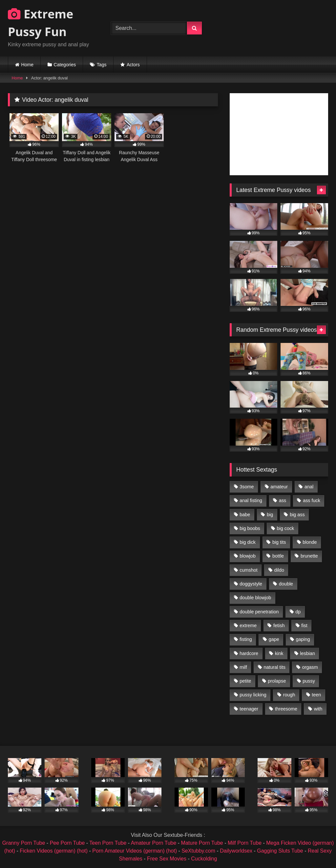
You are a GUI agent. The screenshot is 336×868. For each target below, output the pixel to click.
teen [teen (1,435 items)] (316, 695)
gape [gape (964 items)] (274, 639)
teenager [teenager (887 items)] (249, 709)
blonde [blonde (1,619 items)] (310, 542)
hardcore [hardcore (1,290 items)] (249, 653)
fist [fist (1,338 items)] (304, 625)
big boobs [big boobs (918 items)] (250, 528)
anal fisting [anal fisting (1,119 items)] (251, 500)
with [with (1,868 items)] (318, 709)
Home (27, 65)
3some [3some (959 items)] (247, 487)
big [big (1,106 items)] (270, 515)
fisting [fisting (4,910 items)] (246, 639)
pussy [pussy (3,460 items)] (309, 681)
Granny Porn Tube (24, 843)
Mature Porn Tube (202, 843)
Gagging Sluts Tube (280, 851)
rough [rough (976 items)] (289, 695)
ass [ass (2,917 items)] (283, 500)
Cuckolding (204, 859)
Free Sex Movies (167, 859)
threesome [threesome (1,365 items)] (286, 709)
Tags (102, 65)
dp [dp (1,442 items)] (298, 612)
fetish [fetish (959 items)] (279, 625)
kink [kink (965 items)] (279, 653)
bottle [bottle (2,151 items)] (278, 556)
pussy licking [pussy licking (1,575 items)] (253, 695)
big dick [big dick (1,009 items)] (248, 542)
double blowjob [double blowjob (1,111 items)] (255, 598)
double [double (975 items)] (286, 584)
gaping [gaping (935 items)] (303, 639)
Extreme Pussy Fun (41, 23)
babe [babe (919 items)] (245, 515)
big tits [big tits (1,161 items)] (279, 542)
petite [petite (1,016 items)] (245, 681)
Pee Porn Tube (67, 843)
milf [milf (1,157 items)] (243, 667)
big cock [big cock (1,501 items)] (286, 528)
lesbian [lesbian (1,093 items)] (307, 653)
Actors (133, 65)
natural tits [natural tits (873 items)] (274, 667)
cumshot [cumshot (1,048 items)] (248, 570)
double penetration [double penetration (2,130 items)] (259, 612)
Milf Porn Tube (245, 843)
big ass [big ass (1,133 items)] (297, 515)
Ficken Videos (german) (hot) (54, 851)
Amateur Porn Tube (154, 843)
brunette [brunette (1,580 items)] (309, 556)
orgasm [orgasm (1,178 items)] (310, 667)
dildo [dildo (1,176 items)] (279, 570)
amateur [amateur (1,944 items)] (279, 487)
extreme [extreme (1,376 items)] (248, 625)
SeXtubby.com (199, 851)
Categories (65, 65)
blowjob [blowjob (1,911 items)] (248, 556)
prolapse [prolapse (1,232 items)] (277, 681)
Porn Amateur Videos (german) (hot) (135, 851)
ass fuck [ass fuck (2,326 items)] (312, 500)
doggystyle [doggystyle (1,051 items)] (251, 584)
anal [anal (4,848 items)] (309, 487)
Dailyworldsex (236, 851)
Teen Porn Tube (108, 843)
